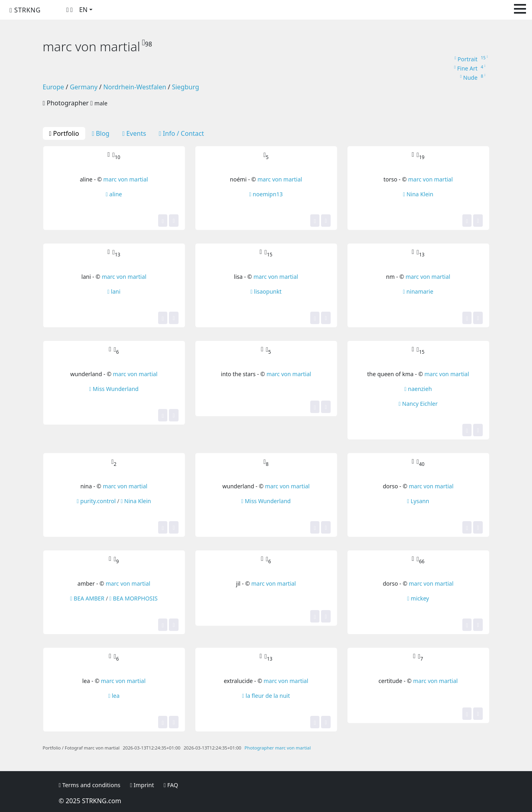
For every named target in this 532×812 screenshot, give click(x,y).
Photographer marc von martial (278, 748)
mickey (418, 598)
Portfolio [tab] (64, 133)
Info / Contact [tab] (182, 133)
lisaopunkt (266, 291)
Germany (83, 87)
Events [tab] (134, 133)
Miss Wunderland (114, 389)
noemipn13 (266, 194)
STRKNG (25, 10)
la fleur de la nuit (266, 696)
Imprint (142, 785)
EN (83, 10)
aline (114, 194)
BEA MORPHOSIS (133, 598)
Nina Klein (418, 194)
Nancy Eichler (418, 404)
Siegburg (185, 87)
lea (114, 696)
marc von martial (126, 179)
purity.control (96, 501)
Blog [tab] (100, 133)
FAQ (171, 785)
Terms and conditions (90, 785)
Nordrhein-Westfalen (135, 87)
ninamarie (418, 291)
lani (114, 291)
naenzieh (418, 389)
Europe (54, 87)
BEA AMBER (87, 598)
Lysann (418, 501)
